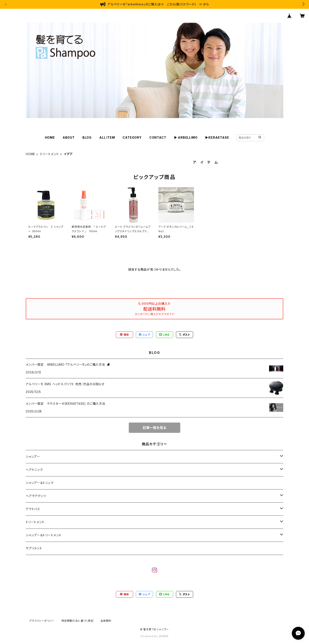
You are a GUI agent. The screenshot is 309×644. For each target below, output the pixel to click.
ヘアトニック (34, 470)
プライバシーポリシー (42, 621)
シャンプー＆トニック (40, 483)
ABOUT (69, 137)
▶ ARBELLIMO (186, 137)
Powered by (154, 636)
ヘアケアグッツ (36, 496)
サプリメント (34, 548)
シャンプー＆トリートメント (44, 535)
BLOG (87, 137)
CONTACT (158, 137)
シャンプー (33, 457)
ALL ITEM (107, 137)
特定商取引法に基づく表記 (77, 621)
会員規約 (106, 621)
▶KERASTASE (217, 137)
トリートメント (50, 154)
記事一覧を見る (154, 428)
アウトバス (33, 509)
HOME (50, 137)
